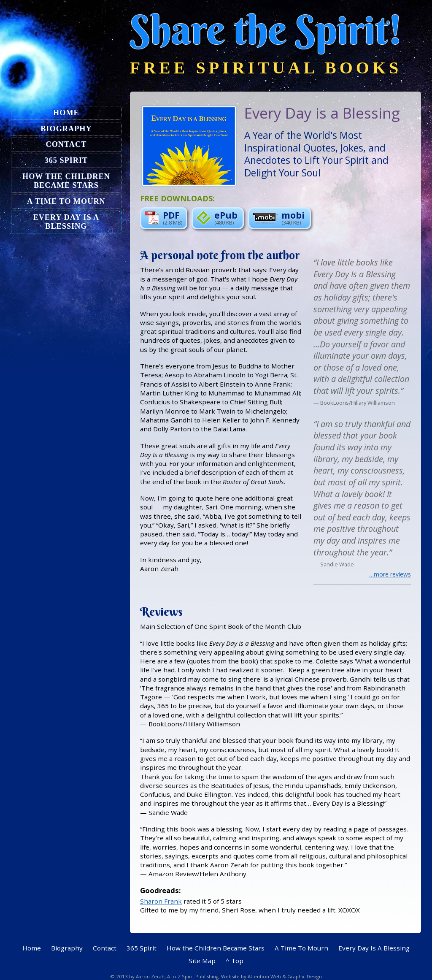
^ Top (235, 961)
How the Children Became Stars (66, 181)
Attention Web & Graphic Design (285, 976)
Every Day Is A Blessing (66, 222)
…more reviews (390, 574)
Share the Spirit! (266, 30)
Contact (66, 144)
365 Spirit (66, 160)
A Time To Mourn (66, 201)
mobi (279, 217)
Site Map (202, 961)
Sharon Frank (161, 901)
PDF (163, 217)
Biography (66, 129)
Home (66, 113)
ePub (217, 217)
